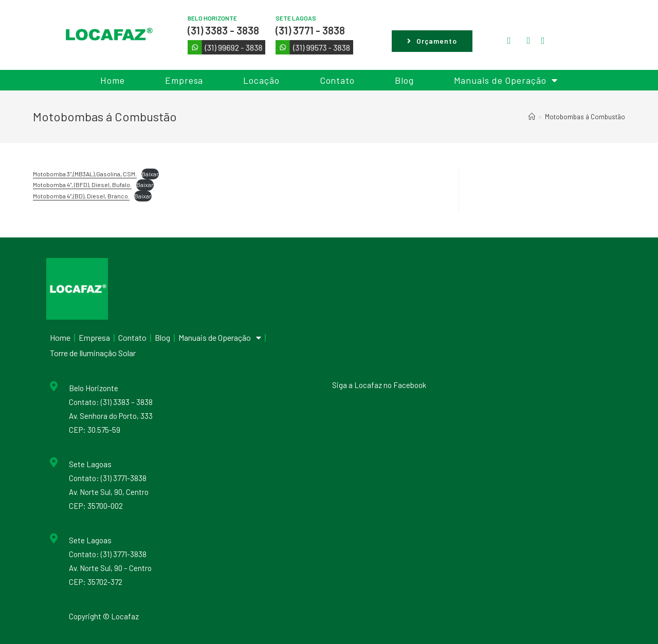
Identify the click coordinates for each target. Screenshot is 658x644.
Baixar (150, 174)
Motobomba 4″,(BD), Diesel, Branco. (81, 196)
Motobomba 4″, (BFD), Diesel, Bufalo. (82, 185)
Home (113, 80)
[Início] (532, 117)
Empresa (184, 80)
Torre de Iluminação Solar (93, 353)
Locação (261, 80)
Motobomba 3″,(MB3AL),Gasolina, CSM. (85, 174)
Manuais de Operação (506, 80)
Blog (404, 80)
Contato (337, 80)
